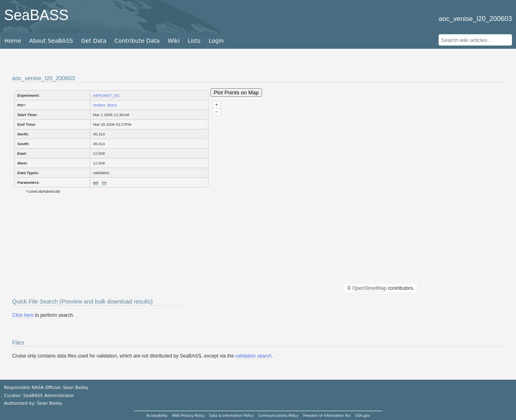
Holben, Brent (105, 105)
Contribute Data (137, 41)
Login (216, 41)
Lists (194, 41)
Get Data (94, 41)
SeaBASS (36, 15)
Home (13, 41)
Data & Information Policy (231, 416)
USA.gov (362, 416)
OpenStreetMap (369, 288)
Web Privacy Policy (188, 416)
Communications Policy (278, 416)
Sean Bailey (49, 403)
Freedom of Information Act (327, 416)
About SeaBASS (51, 41)
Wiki (174, 41)
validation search (254, 356)
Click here (23, 315)
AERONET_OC (106, 95)
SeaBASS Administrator (49, 396)
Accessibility (157, 416)
